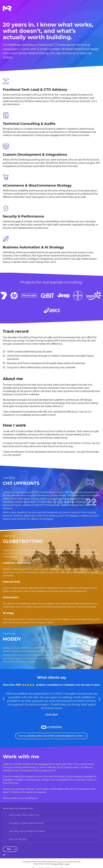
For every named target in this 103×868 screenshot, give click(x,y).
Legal (67, 864)
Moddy (7, 648)
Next (9, 849)
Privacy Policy (57, 864)
